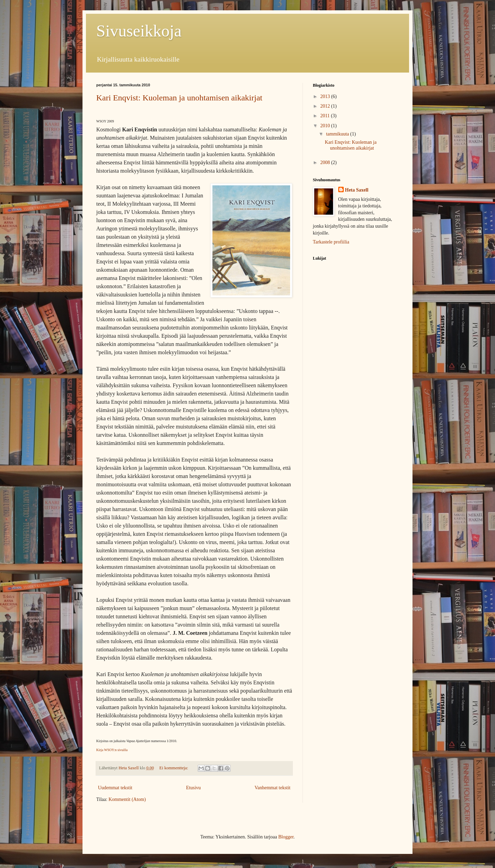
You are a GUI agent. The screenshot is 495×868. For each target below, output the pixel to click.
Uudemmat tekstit (115, 788)
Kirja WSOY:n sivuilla (112, 750)
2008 (326, 162)
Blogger (286, 837)
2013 (326, 96)
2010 (326, 126)
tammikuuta (338, 134)
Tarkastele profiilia (331, 242)
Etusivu (193, 788)
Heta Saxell (357, 190)
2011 (326, 116)
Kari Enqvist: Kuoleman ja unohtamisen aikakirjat (179, 98)
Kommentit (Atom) (127, 799)
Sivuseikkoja (139, 31)
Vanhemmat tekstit (272, 788)
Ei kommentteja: (174, 768)
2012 (326, 106)
